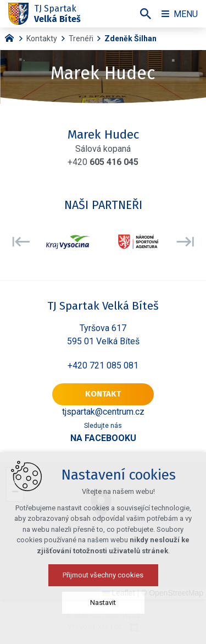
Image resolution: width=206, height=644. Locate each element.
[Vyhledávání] (146, 14)
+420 (103, 162)
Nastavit (103, 602)
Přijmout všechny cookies (103, 575)
